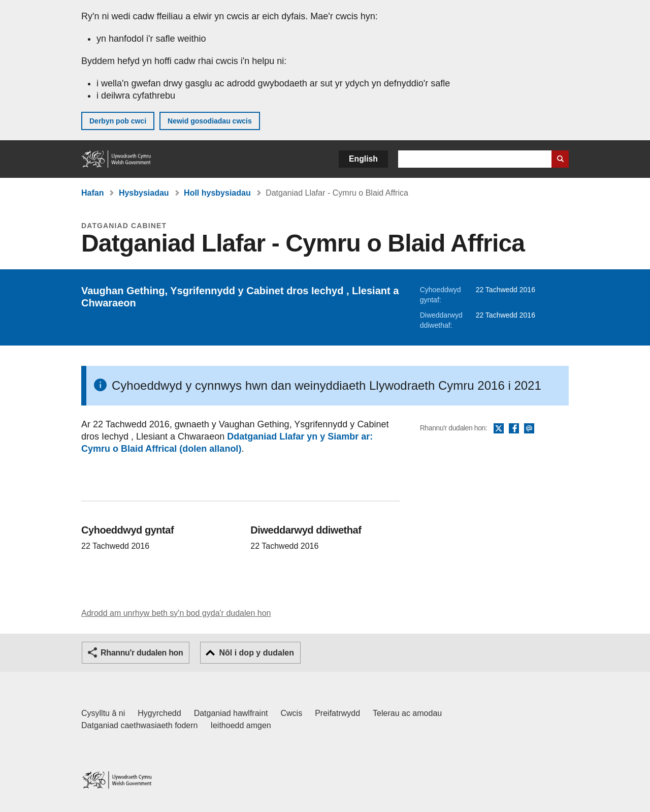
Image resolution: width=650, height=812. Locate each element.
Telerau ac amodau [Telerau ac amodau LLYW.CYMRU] (407, 713)
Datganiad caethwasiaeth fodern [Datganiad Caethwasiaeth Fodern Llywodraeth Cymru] (140, 725)
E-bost (529, 429)
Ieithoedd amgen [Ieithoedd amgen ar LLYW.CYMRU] (241, 725)
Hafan (92, 193)
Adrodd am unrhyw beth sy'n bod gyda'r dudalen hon (176, 613)
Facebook (514, 429)
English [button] (363, 159)
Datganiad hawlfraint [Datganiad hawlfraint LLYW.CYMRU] (231, 713)
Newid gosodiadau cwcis (210, 121)
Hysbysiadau (144, 193)
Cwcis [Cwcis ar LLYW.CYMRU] (292, 713)
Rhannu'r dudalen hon (142, 653)
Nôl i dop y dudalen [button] (256, 653)
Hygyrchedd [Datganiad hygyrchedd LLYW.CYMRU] (159, 713)
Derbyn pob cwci (118, 121)
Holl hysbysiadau (217, 193)
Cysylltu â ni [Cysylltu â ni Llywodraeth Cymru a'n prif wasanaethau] (103, 713)
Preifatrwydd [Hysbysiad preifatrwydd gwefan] (337, 713)
